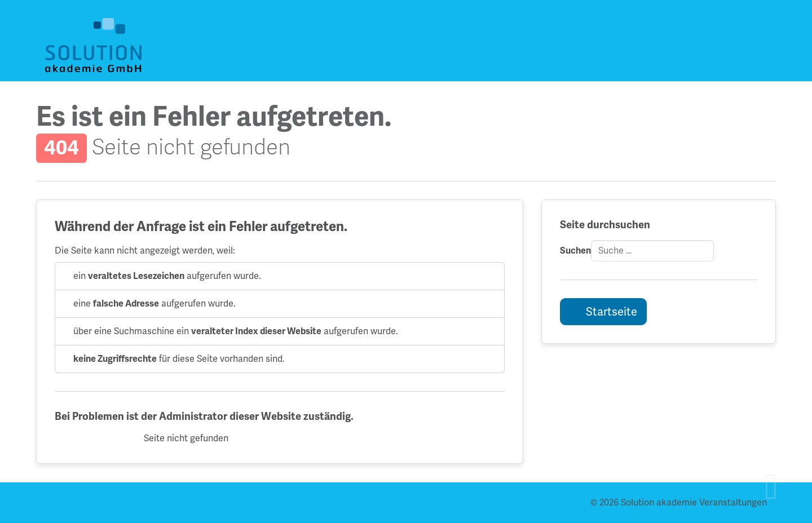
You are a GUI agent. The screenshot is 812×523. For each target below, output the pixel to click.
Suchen (575, 251)
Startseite (610, 312)
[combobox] (652, 251)
